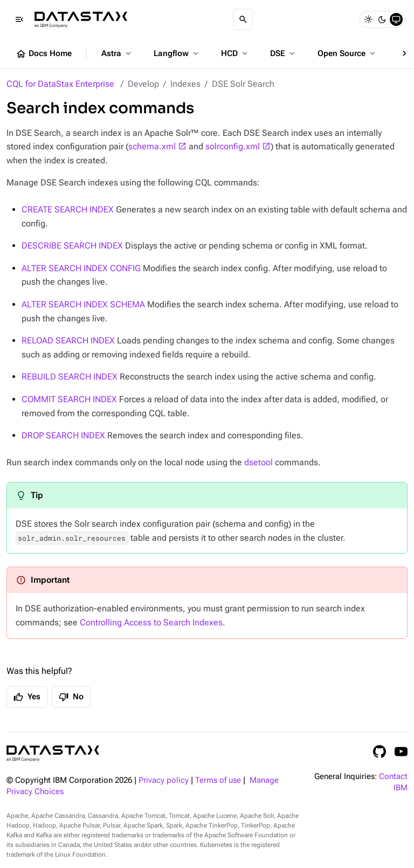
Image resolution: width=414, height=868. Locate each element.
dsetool (258, 462)
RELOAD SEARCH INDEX (68, 340)
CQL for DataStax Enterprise (60, 84)
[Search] (243, 19)
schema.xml (152, 146)
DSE (284, 53)
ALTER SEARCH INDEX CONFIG (81, 268)
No (71, 697)
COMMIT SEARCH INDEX (69, 399)
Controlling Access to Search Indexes (151, 622)
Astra (117, 53)
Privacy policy (164, 780)
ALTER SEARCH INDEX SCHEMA (83, 304)
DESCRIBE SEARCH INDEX (72, 246)
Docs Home (44, 54)
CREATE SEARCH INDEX (68, 209)
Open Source (347, 53)
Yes (27, 697)
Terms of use (218, 780)
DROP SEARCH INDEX (63, 435)
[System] (396, 19)
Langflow (177, 53)
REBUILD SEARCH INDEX (70, 377)
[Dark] (382, 19)
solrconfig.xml (233, 146)
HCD (235, 53)
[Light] (368, 19)
